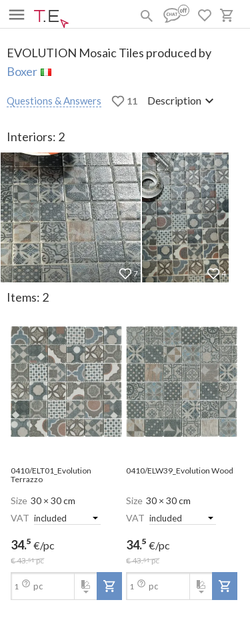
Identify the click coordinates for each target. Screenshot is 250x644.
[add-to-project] (109, 586)
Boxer (22, 71)
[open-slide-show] (66, 383)
